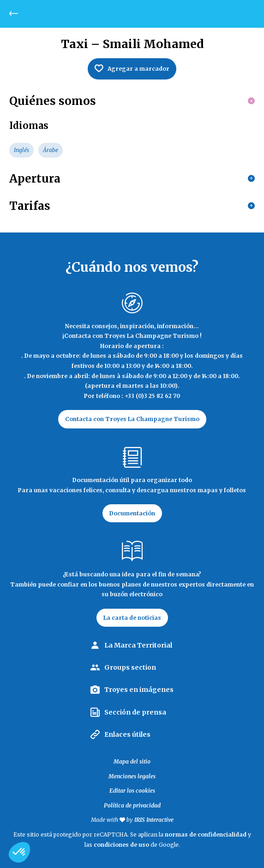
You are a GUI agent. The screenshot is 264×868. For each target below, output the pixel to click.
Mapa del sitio (132, 761)
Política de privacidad (132, 805)
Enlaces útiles (127, 734)
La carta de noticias (132, 618)
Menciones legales (132, 776)
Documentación (132, 513)
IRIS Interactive (154, 820)
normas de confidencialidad (206, 834)
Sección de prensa (135, 712)
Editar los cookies (132, 791)
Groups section (130, 667)
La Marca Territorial (138, 645)
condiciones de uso (121, 845)
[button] (19, 852)
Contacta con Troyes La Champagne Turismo (132, 419)
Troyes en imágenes (139, 690)
